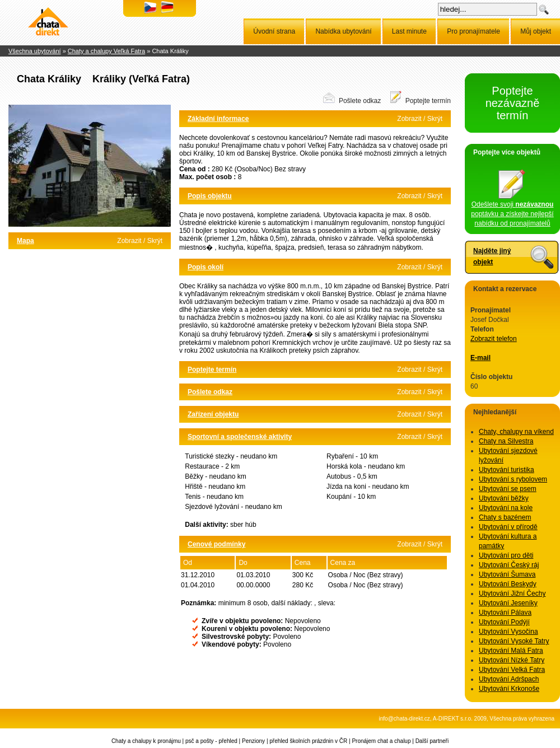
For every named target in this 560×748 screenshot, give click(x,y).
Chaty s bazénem (505, 517)
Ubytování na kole (506, 508)
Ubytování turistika (507, 470)
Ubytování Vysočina (508, 632)
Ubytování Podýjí (504, 622)
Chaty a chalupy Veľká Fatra (106, 51)
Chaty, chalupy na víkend (516, 432)
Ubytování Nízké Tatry (512, 660)
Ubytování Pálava (505, 613)
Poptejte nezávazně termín (513, 103)
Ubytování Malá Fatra (511, 651)
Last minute (409, 31)
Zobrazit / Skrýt (140, 241)
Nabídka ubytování (343, 31)
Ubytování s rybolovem (513, 479)
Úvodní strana (274, 31)
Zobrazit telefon (494, 339)
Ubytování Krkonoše (509, 689)
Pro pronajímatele (473, 31)
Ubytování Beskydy (508, 584)
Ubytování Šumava (507, 574)
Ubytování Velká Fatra (512, 670)
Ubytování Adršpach (509, 679)
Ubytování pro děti (506, 555)
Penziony (253, 741)
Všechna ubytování (35, 51)
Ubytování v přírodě (508, 527)
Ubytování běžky (504, 498)
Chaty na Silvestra (506, 441)
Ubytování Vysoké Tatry (514, 641)
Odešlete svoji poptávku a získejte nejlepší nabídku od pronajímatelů (512, 211)
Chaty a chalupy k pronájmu (146, 741)
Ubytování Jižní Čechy (512, 593)
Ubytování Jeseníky (508, 603)
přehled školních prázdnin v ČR (308, 741)
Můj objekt (536, 31)
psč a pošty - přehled (211, 741)
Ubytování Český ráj (509, 565)
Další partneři (432, 741)
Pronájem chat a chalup (381, 741)
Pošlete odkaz (360, 101)
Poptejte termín (428, 101)
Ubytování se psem (508, 489)
